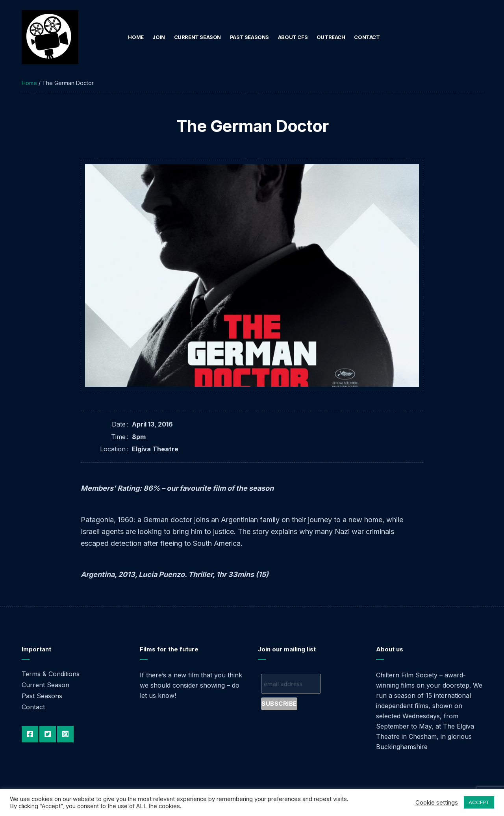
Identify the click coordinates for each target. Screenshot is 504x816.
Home (136, 37)
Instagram (65, 734)
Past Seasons (249, 37)
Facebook (30, 734)
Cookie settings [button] (437, 803)
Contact (367, 37)
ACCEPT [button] (479, 802)
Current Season (198, 37)
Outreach (331, 37)
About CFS (293, 37)
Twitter (48, 734)
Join (158, 37)
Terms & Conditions (51, 674)
